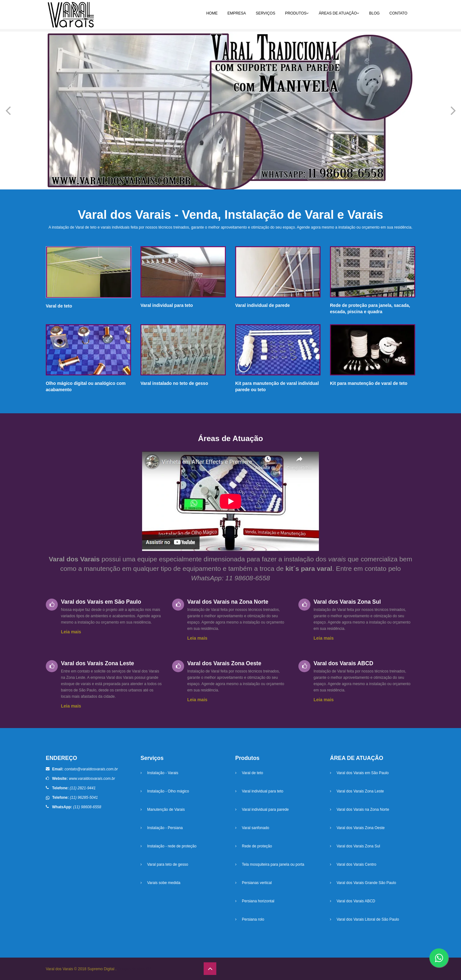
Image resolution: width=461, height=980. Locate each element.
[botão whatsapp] (439, 958)
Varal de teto (252, 773)
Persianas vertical (257, 883)
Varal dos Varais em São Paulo (363, 773)
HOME (212, 13)
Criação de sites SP (134, 969)
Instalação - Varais (163, 773)
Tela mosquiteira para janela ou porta (273, 864)
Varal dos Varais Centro (356, 864)
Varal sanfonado (256, 828)
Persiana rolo (253, 919)
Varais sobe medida (164, 883)
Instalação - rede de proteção (172, 846)
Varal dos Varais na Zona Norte (363, 810)
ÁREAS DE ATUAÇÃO (339, 13)
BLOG (374, 13)
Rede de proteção (257, 846)
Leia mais (71, 632)
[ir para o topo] (210, 969)
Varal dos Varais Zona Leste (360, 791)
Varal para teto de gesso (168, 864)
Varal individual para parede (265, 810)
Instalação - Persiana (165, 828)
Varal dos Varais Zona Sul (358, 846)
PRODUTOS (297, 13)
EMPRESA (237, 13)
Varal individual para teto (263, 791)
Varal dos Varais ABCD (356, 901)
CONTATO (398, 13)
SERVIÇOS (266, 13)
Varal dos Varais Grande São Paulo (366, 883)
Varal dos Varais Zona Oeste (361, 828)
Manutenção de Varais (166, 810)
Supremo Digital (102, 969)
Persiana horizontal (258, 901)
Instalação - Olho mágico (168, 791)
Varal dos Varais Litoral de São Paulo (368, 919)
